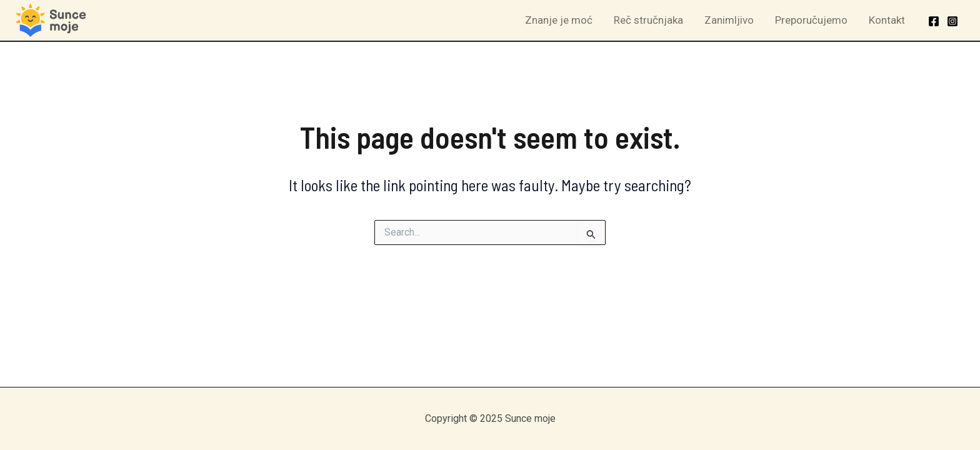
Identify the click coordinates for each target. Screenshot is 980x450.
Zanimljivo (729, 20)
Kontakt (887, 20)
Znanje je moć (559, 20)
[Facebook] (934, 21)
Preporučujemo (811, 20)
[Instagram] (952, 21)
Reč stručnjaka (648, 20)
